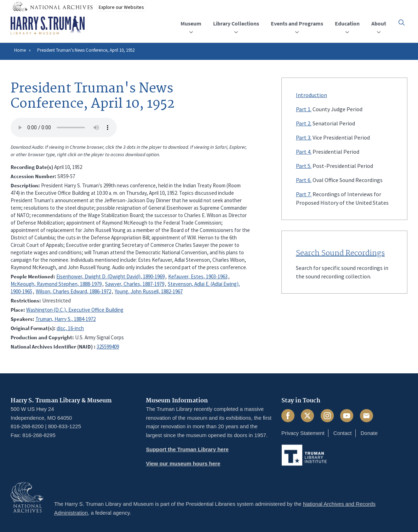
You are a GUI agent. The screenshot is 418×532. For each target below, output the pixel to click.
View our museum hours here (183, 463)
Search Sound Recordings (340, 253)
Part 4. (304, 152)
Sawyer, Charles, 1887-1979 (135, 284)
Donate (369, 433)
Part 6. (304, 180)
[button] (402, 22)
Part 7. (304, 194)
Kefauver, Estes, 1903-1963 (198, 276)
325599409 (108, 347)
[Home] (48, 26)
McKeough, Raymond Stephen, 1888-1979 (56, 284)
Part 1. (304, 109)
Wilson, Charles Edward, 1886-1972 (73, 291)
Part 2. (304, 123)
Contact (343, 433)
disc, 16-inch (70, 328)
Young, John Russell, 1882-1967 (149, 291)
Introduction (311, 95)
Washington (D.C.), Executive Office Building (75, 310)
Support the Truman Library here (187, 449)
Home (20, 50)
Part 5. (304, 166)
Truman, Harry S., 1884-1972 (65, 319)
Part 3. (304, 137)
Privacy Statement (303, 433)
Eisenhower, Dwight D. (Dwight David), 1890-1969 (110, 276)
